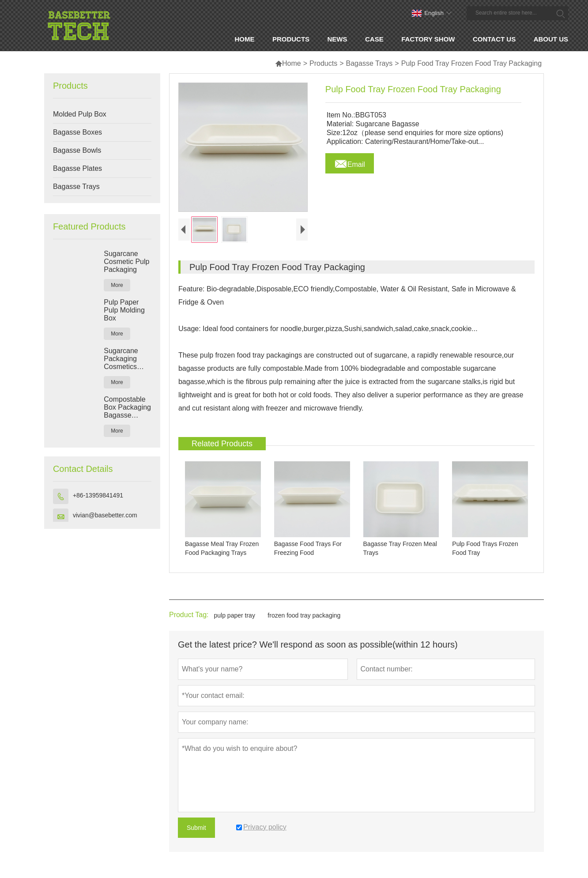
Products (323, 63)
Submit (196, 828)
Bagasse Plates (77, 168)
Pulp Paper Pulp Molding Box (124, 310)
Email (350, 162)
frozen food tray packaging (304, 615)
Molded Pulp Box (80, 114)
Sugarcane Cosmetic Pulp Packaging (126, 262)
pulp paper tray (235, 615)
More (117, 285)
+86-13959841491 (98, 495)
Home (288, 63)
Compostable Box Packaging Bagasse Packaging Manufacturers (127, 407)
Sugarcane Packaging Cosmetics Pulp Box (121, 359)
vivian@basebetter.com (105, 515)
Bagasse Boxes (77, 132)
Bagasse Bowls (77, 150)
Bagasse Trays (369, 63)
